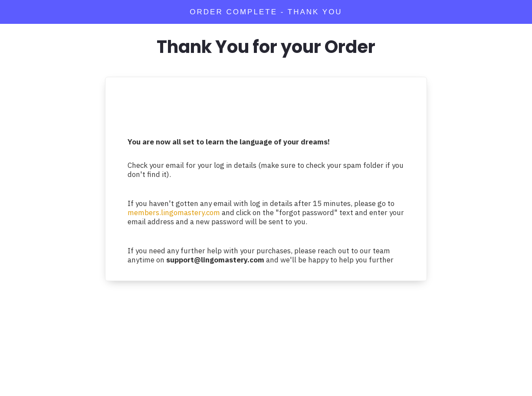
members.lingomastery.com (174, 213)
